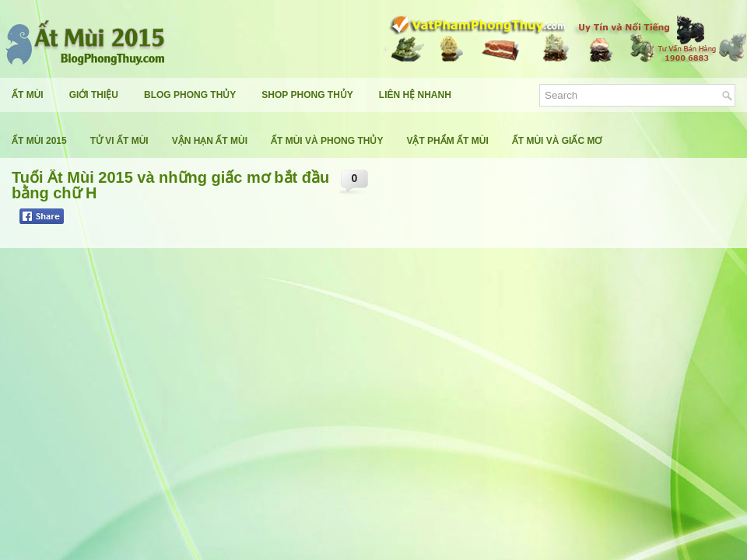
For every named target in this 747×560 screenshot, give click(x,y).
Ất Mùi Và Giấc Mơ (557, 141)
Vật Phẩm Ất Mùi (447, 141)
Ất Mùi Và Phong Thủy (327, 141)
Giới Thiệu (94, 95)
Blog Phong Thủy (190, 95)
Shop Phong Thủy (307, 95)
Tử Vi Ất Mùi (119, 141)
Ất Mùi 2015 (39, 141)
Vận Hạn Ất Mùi (210, 141)
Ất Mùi (28, 95)
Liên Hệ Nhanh (415, 95)
